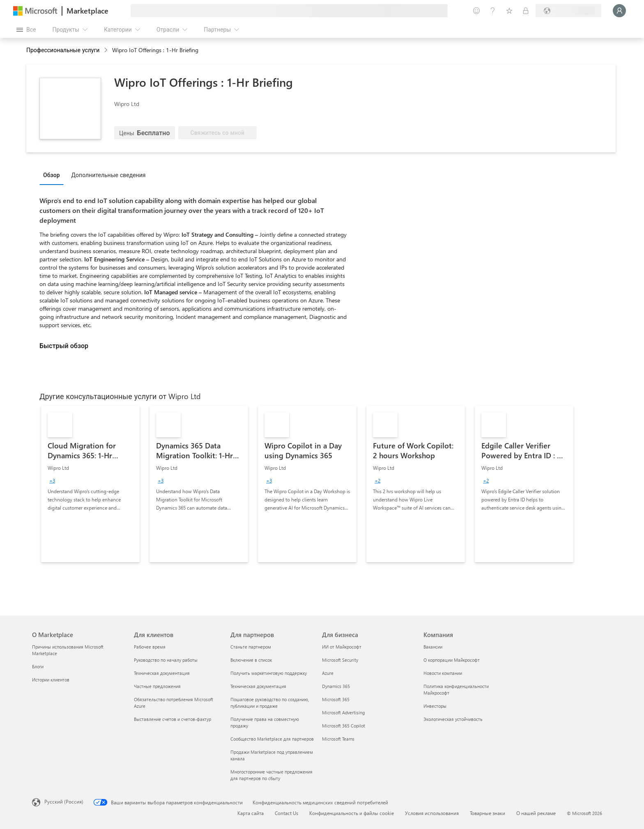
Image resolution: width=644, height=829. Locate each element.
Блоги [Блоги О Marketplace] (38, 666)
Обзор (52, 175)
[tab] (54, 175)
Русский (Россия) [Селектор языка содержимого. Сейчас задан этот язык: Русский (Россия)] (64, 801)
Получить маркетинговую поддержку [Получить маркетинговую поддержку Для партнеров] (269, 673)
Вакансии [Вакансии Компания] (433, 647)
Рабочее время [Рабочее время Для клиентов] (150, 647)
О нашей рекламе (536, 813)
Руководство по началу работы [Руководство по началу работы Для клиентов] (166, 660)
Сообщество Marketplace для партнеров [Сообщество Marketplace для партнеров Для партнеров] (272, 739)
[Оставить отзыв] (476, 11)
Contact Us (286, 813)
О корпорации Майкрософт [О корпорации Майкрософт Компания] (452, 660)
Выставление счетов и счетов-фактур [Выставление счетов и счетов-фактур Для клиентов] (172, 719)
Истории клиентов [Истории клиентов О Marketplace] (51, 680)
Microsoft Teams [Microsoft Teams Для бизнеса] (338, 739)
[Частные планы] (526, 11)
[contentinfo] (107, 50)
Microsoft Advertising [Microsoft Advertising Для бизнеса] (343, 712)
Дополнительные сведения (109, 175)
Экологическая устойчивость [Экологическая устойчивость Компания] (453, 719)
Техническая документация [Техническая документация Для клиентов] (162, 673)
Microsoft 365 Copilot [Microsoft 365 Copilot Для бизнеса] (344, 726)
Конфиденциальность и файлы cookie (352, 813)
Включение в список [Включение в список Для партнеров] (251, 660)
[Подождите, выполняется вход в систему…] (619, 11)
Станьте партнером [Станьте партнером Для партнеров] (251, 647)
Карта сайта (251, 813)
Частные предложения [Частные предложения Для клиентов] (157, 686)
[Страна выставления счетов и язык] (568, 11)
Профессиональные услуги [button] (63, 50)
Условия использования (432, 813)
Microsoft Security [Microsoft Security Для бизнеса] (340, 660)
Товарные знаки (488, 813)
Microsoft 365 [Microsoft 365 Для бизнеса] (336, 699)
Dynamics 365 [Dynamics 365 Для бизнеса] (336, 686)
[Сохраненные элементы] (509, 11)
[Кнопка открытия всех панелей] (26, 30)
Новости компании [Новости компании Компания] (443, 673)
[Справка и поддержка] (493, 11)
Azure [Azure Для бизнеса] (328, 673)
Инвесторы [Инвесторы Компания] (435, 706)
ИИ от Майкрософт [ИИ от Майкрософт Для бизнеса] (342, 647)
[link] (90, 484)
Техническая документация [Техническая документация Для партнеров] (258, 686)
